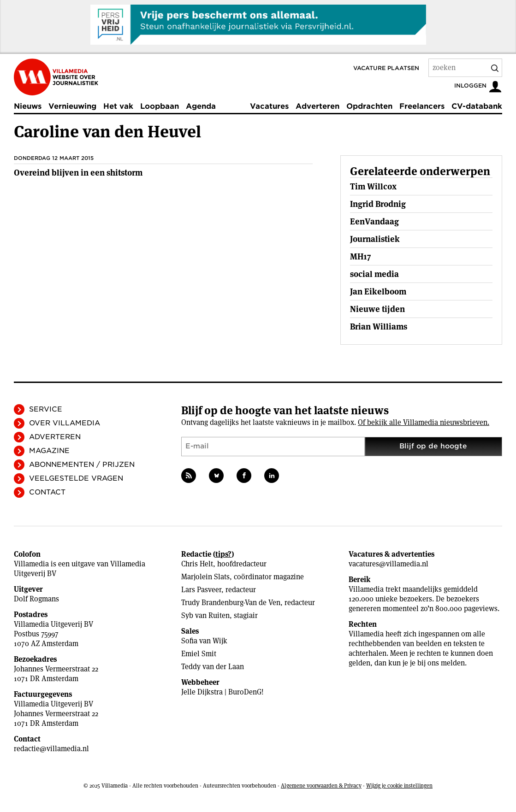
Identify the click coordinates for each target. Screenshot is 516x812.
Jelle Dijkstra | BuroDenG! (222, 692)
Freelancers (422, 106)
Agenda (201, 106)
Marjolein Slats (205, 577)
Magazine (49, 451)
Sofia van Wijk (204, 641)
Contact (47, 492)
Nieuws (28, 106)
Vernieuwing (72, 106)
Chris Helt (197, 564)
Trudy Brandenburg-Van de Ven (231, 603)
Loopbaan (160, 106)
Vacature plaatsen (386, 68)
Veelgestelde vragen (76, 478)
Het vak (118, 106)
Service (46, 409)
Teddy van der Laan (213, 667)
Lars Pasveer (201, 590)
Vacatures (269, 106)
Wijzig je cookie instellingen (399, 786)
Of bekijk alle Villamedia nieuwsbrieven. (424, 422)
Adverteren (317, 106)
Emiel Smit (199, 654)
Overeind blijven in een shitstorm (78, 173)
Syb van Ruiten (205, 615)
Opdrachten (369, 106)
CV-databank (477, 106)
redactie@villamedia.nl (51, 749)
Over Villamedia (65, 423)
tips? (223, 554)
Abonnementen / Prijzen (82, 465)
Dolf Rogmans (36, 599)
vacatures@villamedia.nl (388, 564)
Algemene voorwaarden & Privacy (321, 786)
